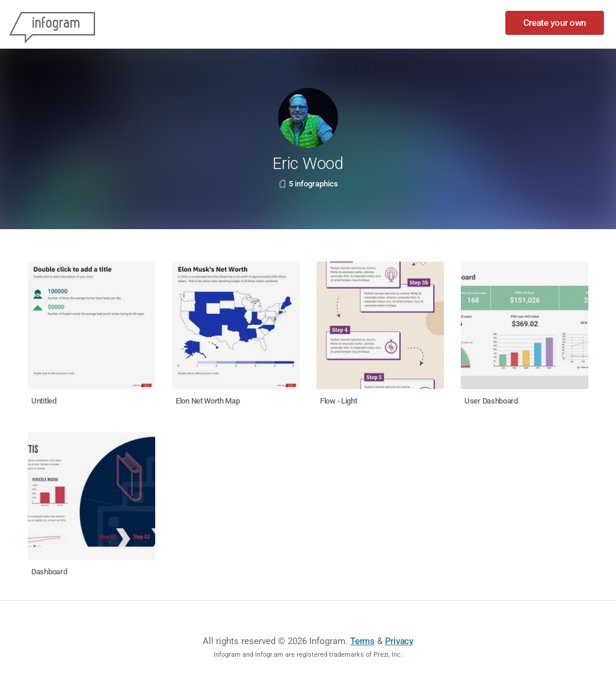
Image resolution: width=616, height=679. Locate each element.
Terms (362, 641)
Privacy (399, 641)
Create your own (555, 23)
